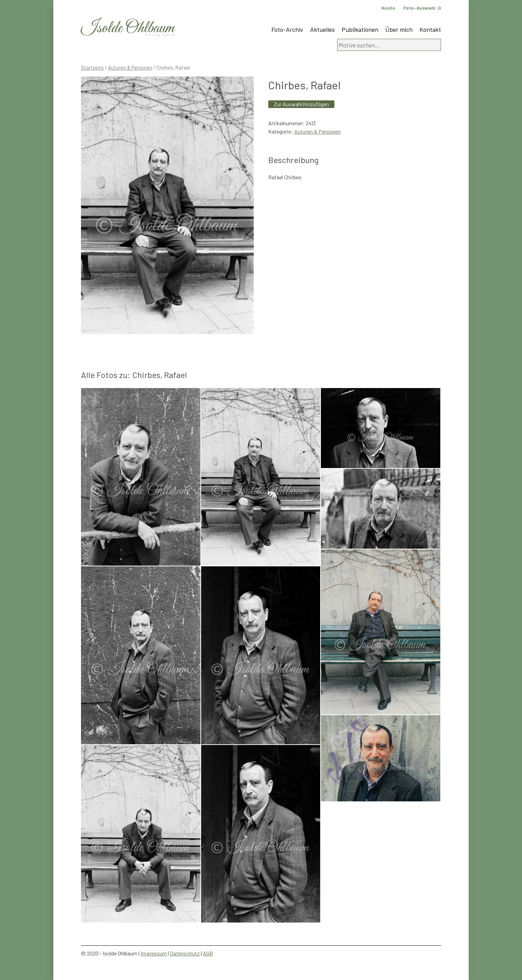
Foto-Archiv (287, 29)
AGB (208, 953)
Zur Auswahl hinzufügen (301, 104)
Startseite (92, 68)
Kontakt (430, 29)
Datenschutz (185, 953)
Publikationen (360, 29)
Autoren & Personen (130, 68)
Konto (388, 8)
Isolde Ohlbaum (128, 28)
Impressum (154, 953)
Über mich (399, 29)
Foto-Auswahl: (422, 8)
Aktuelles (322, 29)
